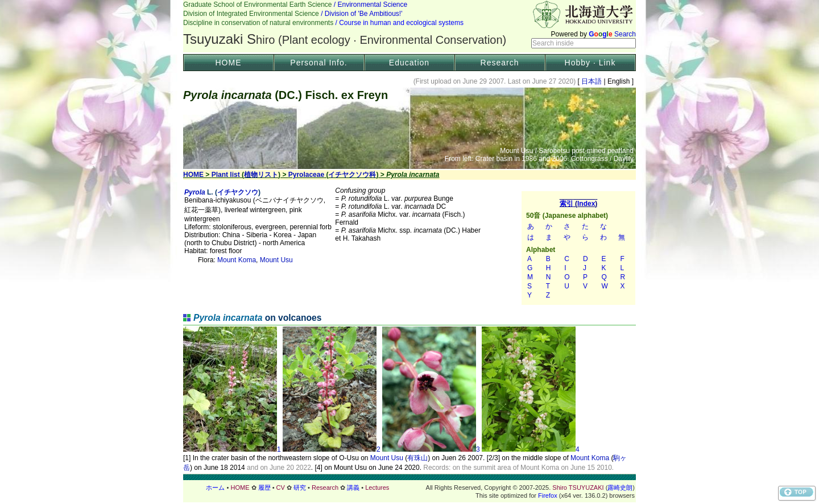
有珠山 (417, 458)
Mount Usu (276, 260)
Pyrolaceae (306, 175)
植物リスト (261, 175)
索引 (578, 248)
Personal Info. (318, 63)
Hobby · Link (590, 63)
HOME (229, 63)
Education (409, 63)
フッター (409, 488)
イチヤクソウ (238, 192)
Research (500, 63)
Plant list (226, 175)
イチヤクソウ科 (352, 175)
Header (409, 26)
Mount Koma (237, 260)
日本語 (592, 81)
